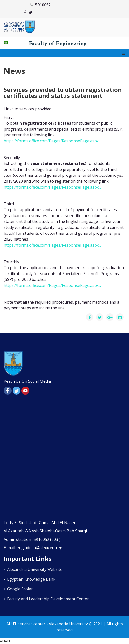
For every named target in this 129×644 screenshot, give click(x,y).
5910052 (43, 5)
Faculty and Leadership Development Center (48, 599)
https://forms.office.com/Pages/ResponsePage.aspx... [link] (52, 141)
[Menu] (124, 53)
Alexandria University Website (35, 569)
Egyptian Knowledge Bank (31, 579)
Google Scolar (20, 589)
